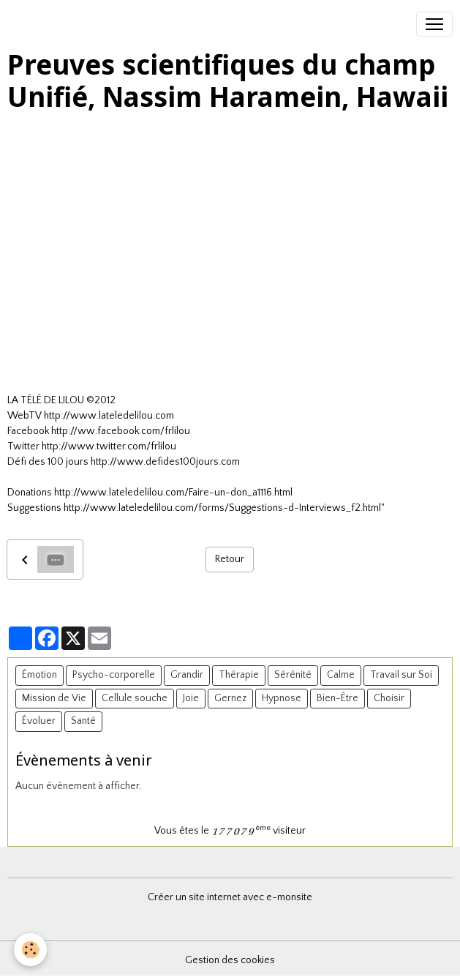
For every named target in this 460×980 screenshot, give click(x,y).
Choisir (389, 698)
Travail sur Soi (401, 675)
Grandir (187, 675)
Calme (341, 675)
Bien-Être (338, 698)
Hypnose (282, 698)
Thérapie (239, 675)
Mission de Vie (54, 698)
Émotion (39, 675)
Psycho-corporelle (114, 675)
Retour (230, 559)
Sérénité (293, 675)
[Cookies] (31, 950)
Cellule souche (135, 698)
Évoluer (39, 721)
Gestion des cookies (230, 960)
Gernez (230, 698)
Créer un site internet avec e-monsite (230, 897)
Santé (83, 721)
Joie (191, 698)
